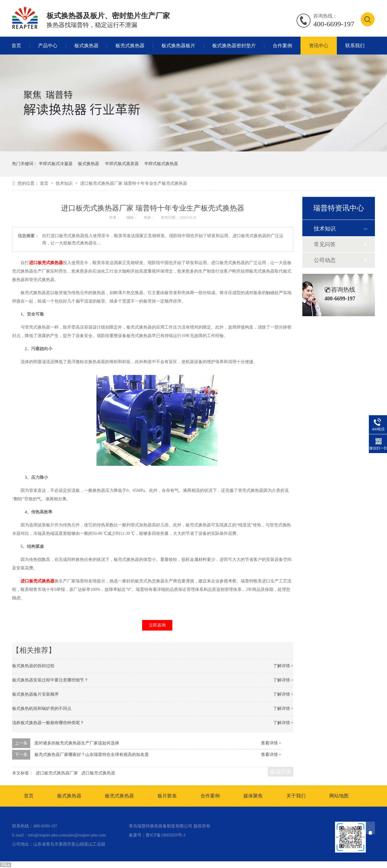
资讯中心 (319, 46)
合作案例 (282, 46)
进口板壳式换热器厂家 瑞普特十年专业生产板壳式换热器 (134, 183)
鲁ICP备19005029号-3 (166, 835)
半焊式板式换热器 (161, 164)
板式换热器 (86, 46)
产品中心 (48, 46)
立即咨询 (157, 625)
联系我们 (355, 46)
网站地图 (339, 796)
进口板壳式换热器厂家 (57, 773)
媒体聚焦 (253, 796)
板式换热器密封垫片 (234, 46)
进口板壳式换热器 (98, 773)
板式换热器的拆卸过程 (33, 666)
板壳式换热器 (130, 46)
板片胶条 (167, 796)
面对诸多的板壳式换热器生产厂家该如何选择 (77, 743)
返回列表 (281, 772)
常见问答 (325, 244)
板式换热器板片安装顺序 (35, 694)
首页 (16, 46)
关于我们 (296, 796)
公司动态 (325, 260)
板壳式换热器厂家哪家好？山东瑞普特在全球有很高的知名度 (92, 755)
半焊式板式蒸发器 (122, 164)
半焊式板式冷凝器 (56, 164)
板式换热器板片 (178, 46)
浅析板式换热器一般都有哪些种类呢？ (48, 723)
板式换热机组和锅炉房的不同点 (42, 709)
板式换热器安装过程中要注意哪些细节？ (50, 680)
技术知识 (65, 183)
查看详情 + (271, 743)
